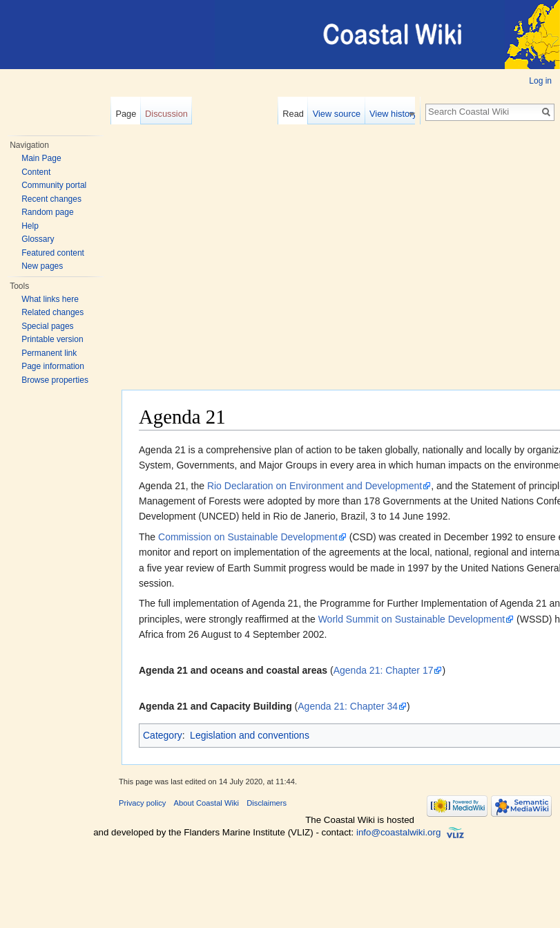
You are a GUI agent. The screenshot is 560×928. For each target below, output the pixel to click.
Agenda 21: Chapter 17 (384, 670)
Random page (47, 212)
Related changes (52, 312)
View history (399, 114)
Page (126, 114)
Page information (53, 366)
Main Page (41, 158)
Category (163, 735)
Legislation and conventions (250, 735)
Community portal (54, 185)
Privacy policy (142, 803)
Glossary (38, 239)
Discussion (166, 114)
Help (30, 226)
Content (36, 172)
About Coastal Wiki (207, 803)
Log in (540, 81)
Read (299, 114)
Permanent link (49, 353)
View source (342, 114)
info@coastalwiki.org (398, 833)
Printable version (52, 339)
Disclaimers (267, 803)
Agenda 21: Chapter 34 (348, 706)
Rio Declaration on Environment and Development (315, 486)
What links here (50, 299)
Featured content (53, 253)
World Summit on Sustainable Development (412, 619)
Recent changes (51, 199)
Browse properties (55, 380)
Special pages (47, 326)
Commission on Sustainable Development (248, 537)
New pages (42, 266)
